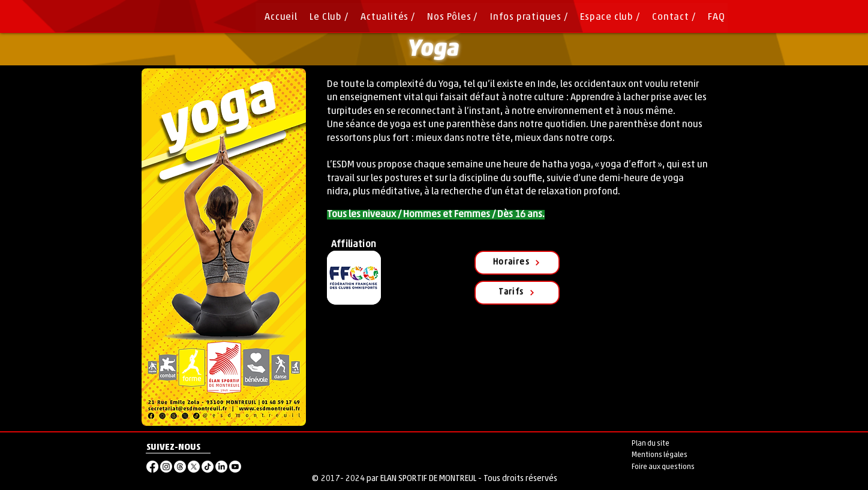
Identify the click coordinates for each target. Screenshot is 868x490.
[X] (194, 467)
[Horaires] (517, 263)
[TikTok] (208, 467)
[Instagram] (166, 467)
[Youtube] (235, 467)
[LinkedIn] (221, 467)
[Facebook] (152, 467)
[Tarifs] (517, 293)
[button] (449, 18)
